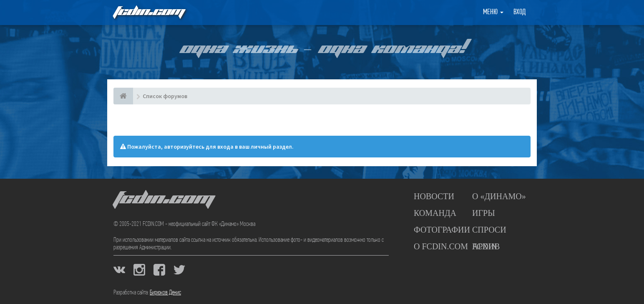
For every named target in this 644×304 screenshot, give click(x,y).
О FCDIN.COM (441, 246)
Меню (493, 12)
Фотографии (442, 230)
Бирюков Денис (165, 293)
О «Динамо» (499, 196)
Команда (435, 213)
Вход (519, 12)
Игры (484, 213)
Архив (486, 246)
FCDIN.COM (148, 12)
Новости (434, 196)
